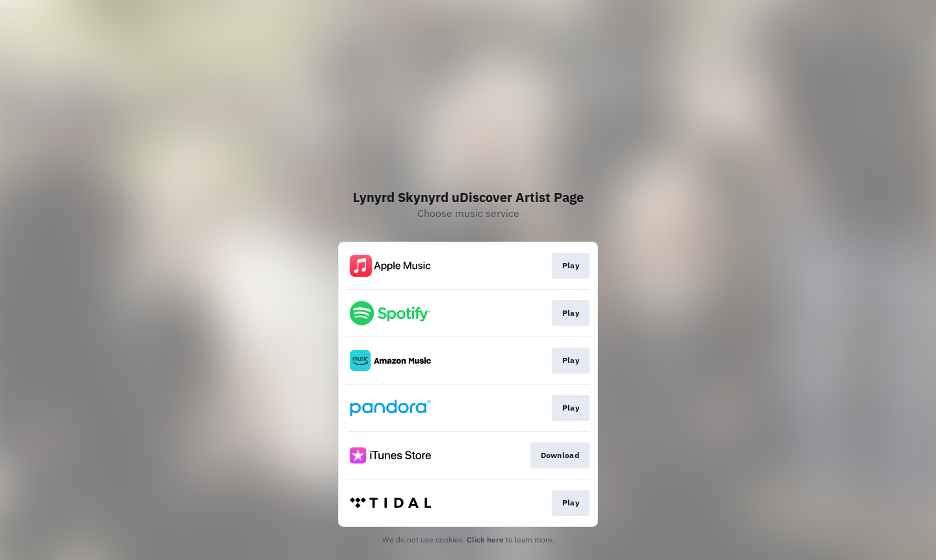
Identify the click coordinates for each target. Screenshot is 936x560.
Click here (485, 540)
